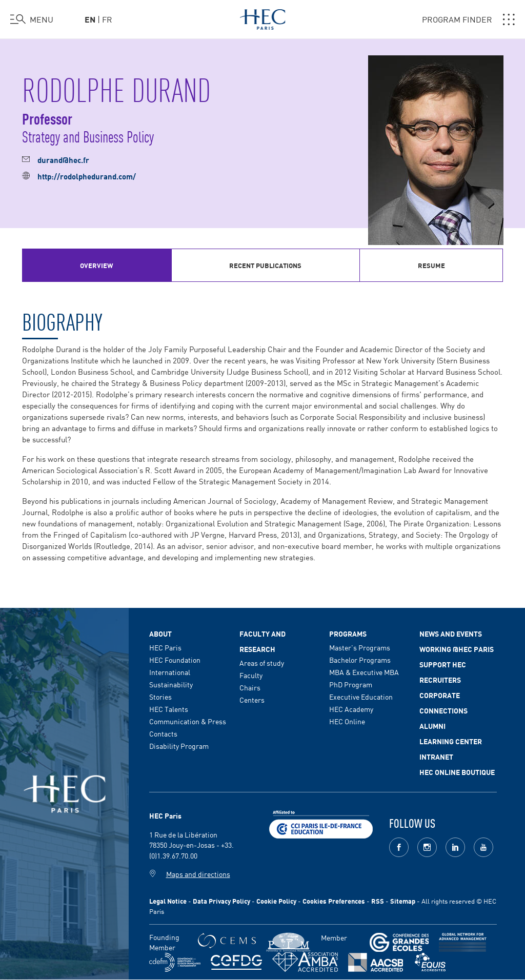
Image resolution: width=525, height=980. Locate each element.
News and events (451, 634)
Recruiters (440, 680)
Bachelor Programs (360, 660)
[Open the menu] (32, 19)
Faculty (251, 675)
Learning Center (451, 741)
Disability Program (179, 746)
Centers (252, 700)
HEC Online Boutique (457, 772)
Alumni (432, 726)
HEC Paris (165, 647)
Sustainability (171, 684)
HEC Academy (351, 709)
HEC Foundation (175, 660)
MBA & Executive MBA (364, 672)
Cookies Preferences (334, 901)
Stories (160, 697)
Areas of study (262, 663)
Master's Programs (360, 647)
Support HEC (443, 664)
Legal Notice (168, 901)
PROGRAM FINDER (468, 19)
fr (107, 19)
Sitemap (403, 901)
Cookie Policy (276, 901)
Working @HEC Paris (457, 649)
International (170, 672)
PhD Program (351, 684)
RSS (378, 901)
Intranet (436, 757)
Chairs (250, 687)
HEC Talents (169, 709)
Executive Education (361, 697)
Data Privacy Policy (221, 901)
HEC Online (347, 721)
